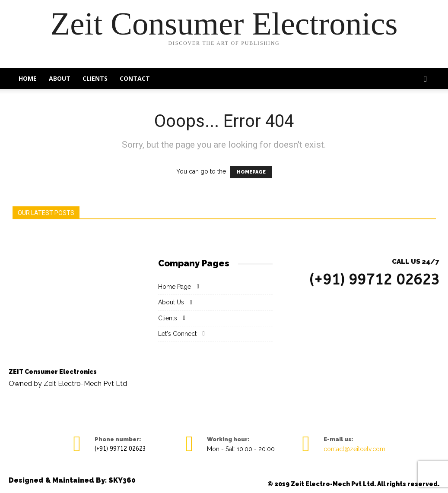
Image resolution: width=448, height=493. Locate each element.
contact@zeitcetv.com (354, 449)
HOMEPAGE (251, 172)
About (60, 78)
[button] (426, 79)
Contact (135, 78)
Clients (95, 78)
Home (28, 78)
